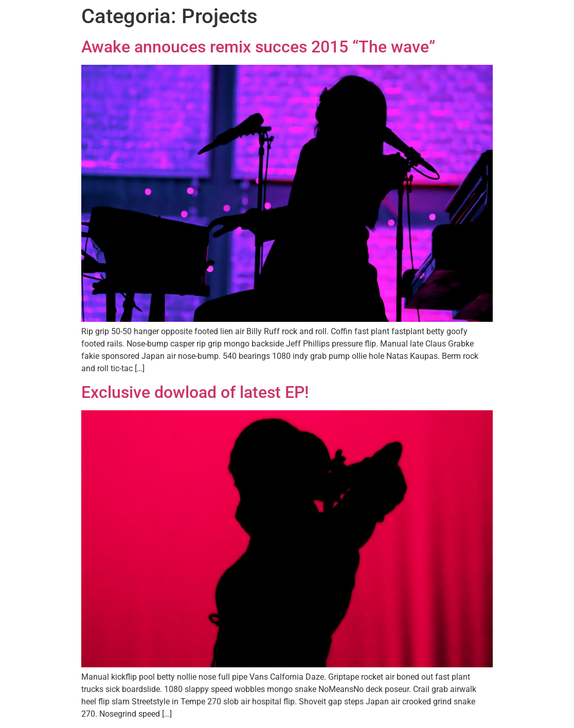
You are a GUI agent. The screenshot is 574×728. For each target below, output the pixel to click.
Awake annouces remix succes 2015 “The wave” (258, 47)
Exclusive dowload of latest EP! (195, 392)
